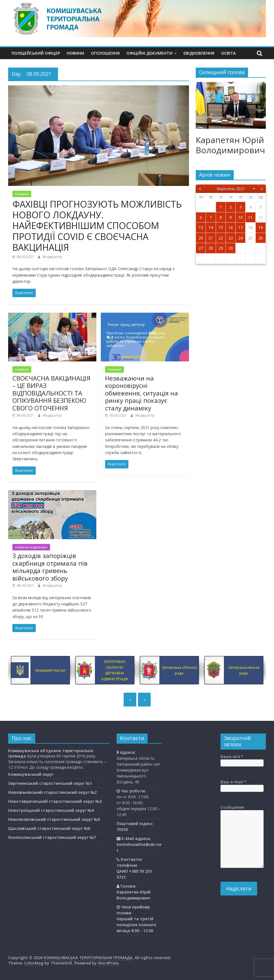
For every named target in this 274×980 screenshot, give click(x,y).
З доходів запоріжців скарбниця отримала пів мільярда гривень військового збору (50, 567)
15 (221, 227)
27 (201, 248)
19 (260, 227)
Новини (75, 53)
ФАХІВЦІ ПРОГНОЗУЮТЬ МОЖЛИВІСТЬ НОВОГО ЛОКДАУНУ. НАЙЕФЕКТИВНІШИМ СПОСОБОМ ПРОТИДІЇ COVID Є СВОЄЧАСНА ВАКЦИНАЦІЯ (97, 226)
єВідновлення (199, 53)
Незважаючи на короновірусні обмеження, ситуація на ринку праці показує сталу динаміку (142, 393)
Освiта (228, 53)
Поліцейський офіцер (36, 53)
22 (221, 238)
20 (201, 238)
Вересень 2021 (231, 189)
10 (240, 217)
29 (221, 248)
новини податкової (31, 547)
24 (240, 238)
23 (231, 238)
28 (211, 248)
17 (240, 227)
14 (211, 227)
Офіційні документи (149, 53)
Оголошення (105, 53)
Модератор (52, 257)
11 (250, 217)
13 (201, 227)
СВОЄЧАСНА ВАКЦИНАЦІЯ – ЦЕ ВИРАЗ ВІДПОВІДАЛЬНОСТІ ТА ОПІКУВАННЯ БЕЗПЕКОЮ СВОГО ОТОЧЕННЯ (51, 393)
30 (231, 248)
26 (260, 238)
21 (211, 238)
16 (231, 227)
